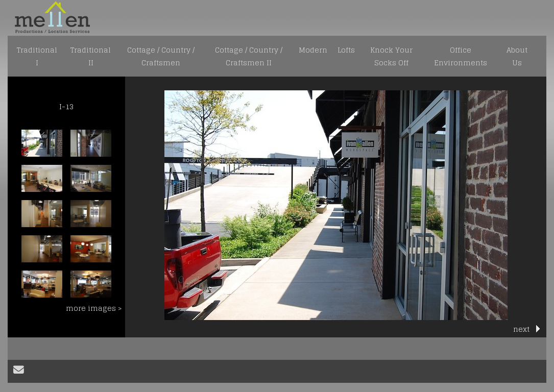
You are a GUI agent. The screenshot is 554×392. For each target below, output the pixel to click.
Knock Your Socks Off (391, 56)
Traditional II (91, 56)
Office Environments (461, 56)
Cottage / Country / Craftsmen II (249, 56)
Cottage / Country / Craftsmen (161, 56)
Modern (313, 50)
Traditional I (37, 56)
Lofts (346, 50)
